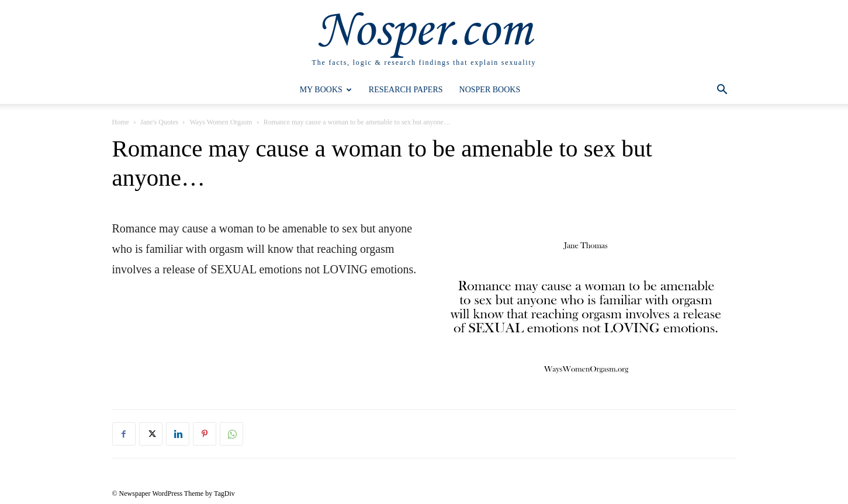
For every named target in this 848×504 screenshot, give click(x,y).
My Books (326, 90)
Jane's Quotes (159, 122)
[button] (722, 91)
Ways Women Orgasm (221, 122)
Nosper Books (490, 90)
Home (121, 122)
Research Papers (406, 90)
